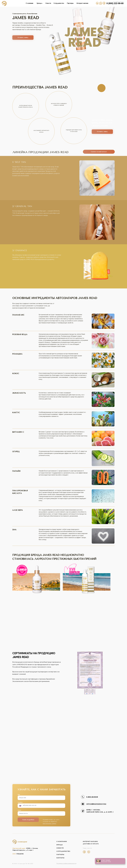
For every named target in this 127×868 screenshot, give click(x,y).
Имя (19, 794)
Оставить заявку (23, 38)
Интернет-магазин (82, 3)
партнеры (60, 855)
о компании (62, 842)
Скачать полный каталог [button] (99, 152)
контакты (60, 858)
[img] (104, 3)
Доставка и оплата (91, 844)
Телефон (20, 802)
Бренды (39, 3)
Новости (48, 3)
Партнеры (70, 3)
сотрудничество (63, 851)
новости (60, 848)
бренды (59, 845)
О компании (29, 3)
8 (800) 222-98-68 (115, 3)
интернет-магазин (90, 842)
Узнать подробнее (28, 820)
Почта (19, 810)
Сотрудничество (59, 3)
